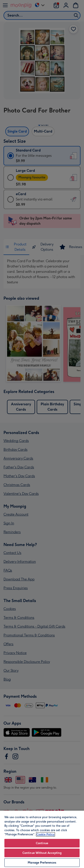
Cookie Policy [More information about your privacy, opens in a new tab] (46, 834)
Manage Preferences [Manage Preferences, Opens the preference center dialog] (42, 863)
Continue (42, 843)
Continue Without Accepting (42, 853)
